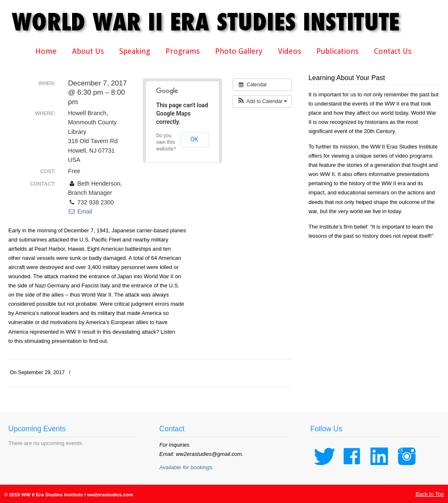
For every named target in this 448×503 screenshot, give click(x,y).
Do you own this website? (166, 142)
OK (194, 139)
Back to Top (430, 494)
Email (80, 211)
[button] (262, 101)
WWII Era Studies (213, 22)
